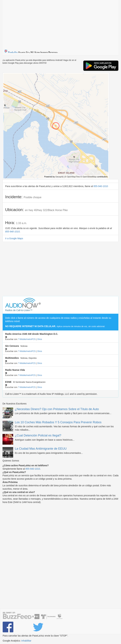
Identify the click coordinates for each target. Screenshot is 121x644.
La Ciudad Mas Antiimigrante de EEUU (41, 449)
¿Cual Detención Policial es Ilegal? (38, 435)
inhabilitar (26, 641)
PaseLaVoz (13, 52)
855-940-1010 (101, 186)
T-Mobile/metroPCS (27, 339)
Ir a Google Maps (14, 238)
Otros (40, 339)
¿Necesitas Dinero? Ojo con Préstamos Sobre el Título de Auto (57, 409)
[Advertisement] (44, 23)
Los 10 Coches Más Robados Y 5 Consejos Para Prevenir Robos (58, 422)
